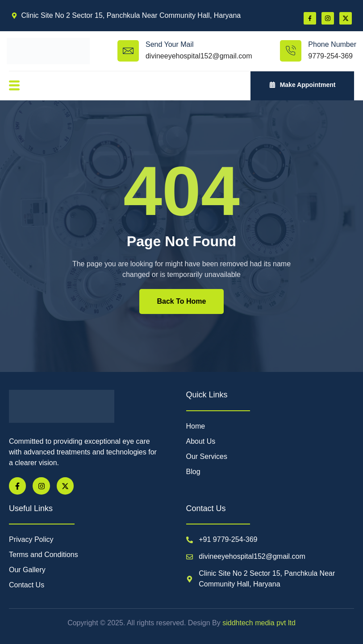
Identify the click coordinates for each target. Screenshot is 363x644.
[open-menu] (14, 86)
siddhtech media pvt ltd (258, 623)
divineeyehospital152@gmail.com (199, 56)
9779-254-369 (330, 56)
